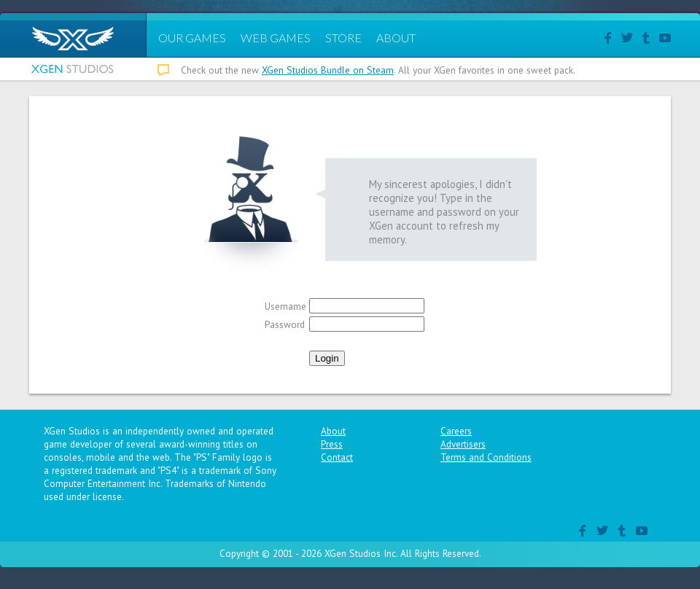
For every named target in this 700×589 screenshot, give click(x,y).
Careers (456, 431)
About (333, 431)
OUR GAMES (192, 38)
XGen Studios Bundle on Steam (328, 70)
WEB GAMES (276, 38)
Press (332, 444)
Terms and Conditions (486, 457)
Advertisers (463, 444)
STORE (343, 38)
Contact (337, 457)
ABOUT (396, 38)
